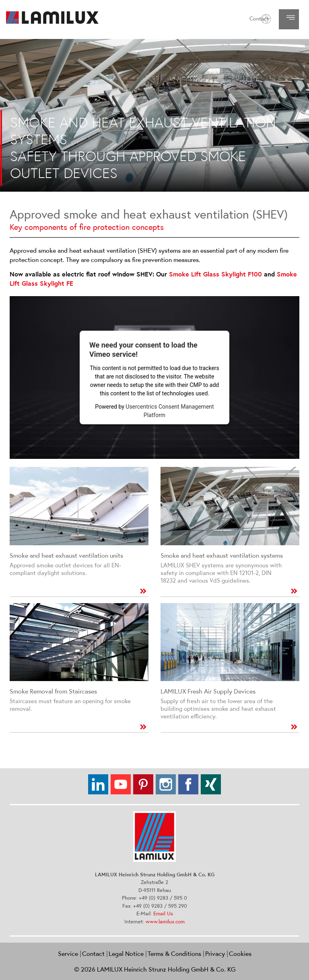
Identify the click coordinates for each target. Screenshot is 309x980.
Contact (259, 18)
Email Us (163, 914)
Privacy (215, 953)
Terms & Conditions (174, 953)
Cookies (240, 953)
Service (68, 953)
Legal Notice (126, 953)
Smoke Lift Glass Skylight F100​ (215, 274)
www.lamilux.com (165, 922)
